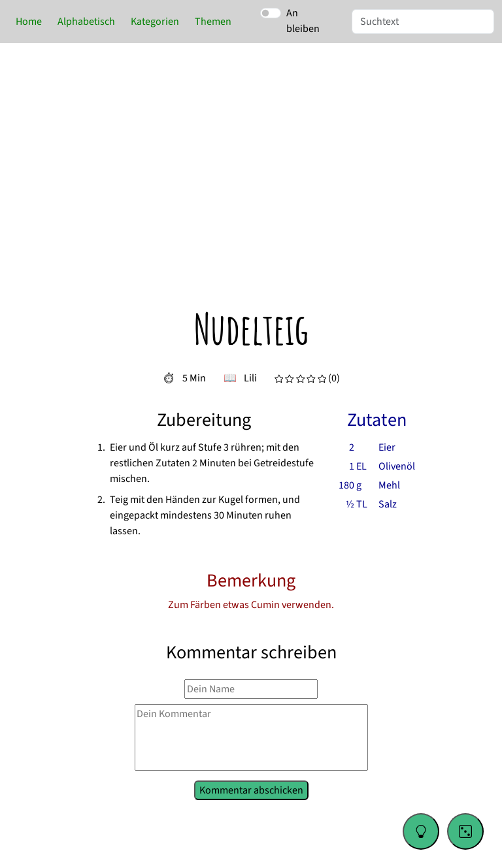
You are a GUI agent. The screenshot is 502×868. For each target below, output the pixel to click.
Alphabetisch (86, 22)
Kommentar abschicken (251, 789)
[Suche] (423, 22)
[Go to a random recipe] (465, 831)
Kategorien (155, 22)
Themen (213, 22)
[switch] (271, 13)
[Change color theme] (421, 831)
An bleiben (303, 21)
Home (29, 22)
